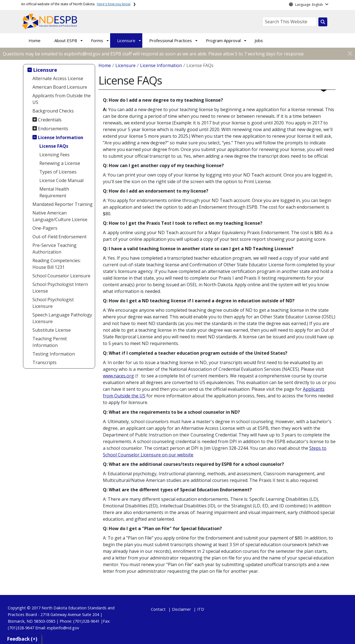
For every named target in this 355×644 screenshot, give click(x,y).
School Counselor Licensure (61, 276)
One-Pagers (45, 228)
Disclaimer (181, 609)
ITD (201, 609)
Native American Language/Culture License (60, 216)
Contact (158, 609)
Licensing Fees (54, 155)
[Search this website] (323, 22)
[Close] (350, 53)
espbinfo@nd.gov (63, 628)
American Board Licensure (60, 87)
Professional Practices (171, 40)
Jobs (259, 40)
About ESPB (66, 40)
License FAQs (54, 146)
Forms (97, 40)
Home (35, 40)
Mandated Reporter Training (63, 204)
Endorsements (53, 129)
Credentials (50, 120)
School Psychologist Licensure (53, 303)
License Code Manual (61, 180)
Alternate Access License (58, 78)
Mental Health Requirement (54, 192)
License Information (61, 137)
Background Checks (53, 111)
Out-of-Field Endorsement (59, 237)
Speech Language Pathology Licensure (62, 318)
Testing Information (54, 354)
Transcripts (45, 362)
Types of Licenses (58, 172)
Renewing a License (60, 163)
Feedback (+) (22, 639)
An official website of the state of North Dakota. (76, 4)
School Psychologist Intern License (60, 288)
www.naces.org (118, 376)
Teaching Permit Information (50, 342)
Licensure (126, 40)
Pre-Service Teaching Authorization (54, 249)
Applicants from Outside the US (62, 99)
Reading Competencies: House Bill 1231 (57, 264)
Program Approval (223, 40)
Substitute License (52, 330)
